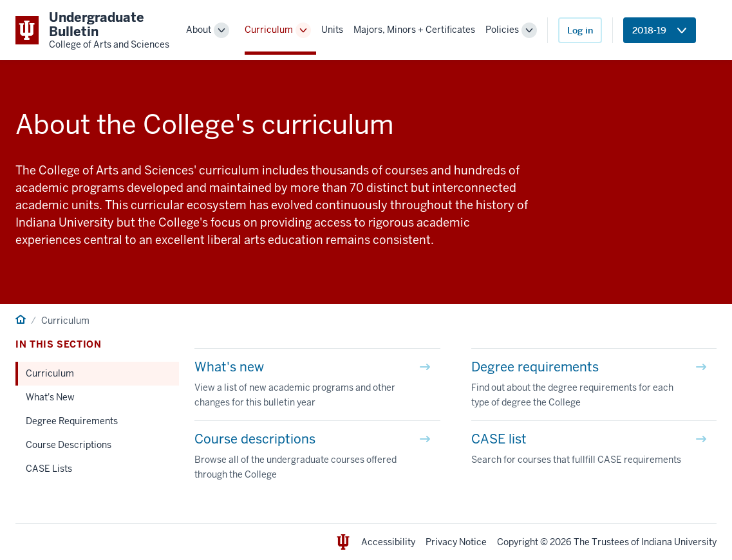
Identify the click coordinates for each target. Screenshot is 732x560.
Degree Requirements (72, 421)
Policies (502, 30)
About (199, 30)
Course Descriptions (69, 445)
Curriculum (269, 30)
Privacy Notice (456, 542)
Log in (580, 30)
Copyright (518, 542)
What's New (50, 397)
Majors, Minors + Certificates (414, 30)
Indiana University (679, 542)
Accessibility (388, 542)
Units (332, 30)
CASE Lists (49, 469)
